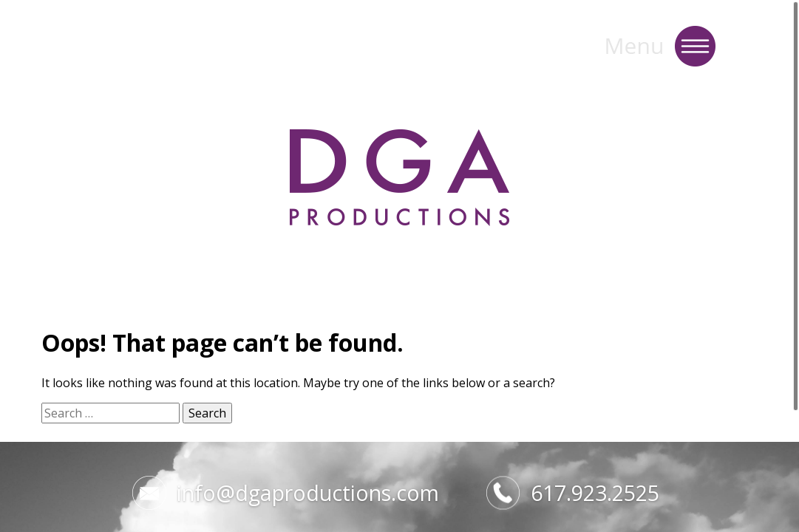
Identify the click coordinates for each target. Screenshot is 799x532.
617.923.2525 (573, 492)
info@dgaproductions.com (286, 493)
